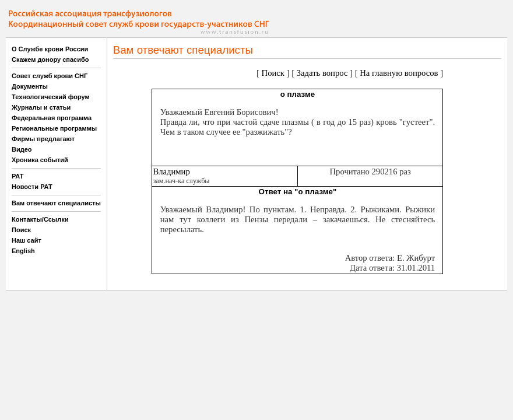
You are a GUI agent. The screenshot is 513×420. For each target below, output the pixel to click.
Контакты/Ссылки (40, 219)
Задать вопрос (322, 73)
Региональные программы (54, 128)
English (23, 251)
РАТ (18, 176)
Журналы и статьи (41, 107)
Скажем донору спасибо (50, 60)
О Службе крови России (50, 49)
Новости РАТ (32, 187)
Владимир (171, 171)
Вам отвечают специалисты (56, 203)
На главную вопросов (399, 73)
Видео (22, 149)
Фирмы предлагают (43, 139)
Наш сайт (27, 240)
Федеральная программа (52, 118)
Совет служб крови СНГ (50, 76)
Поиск (21, 230)
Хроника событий (40, 160)
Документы (30, 86)
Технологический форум (51, 97)
